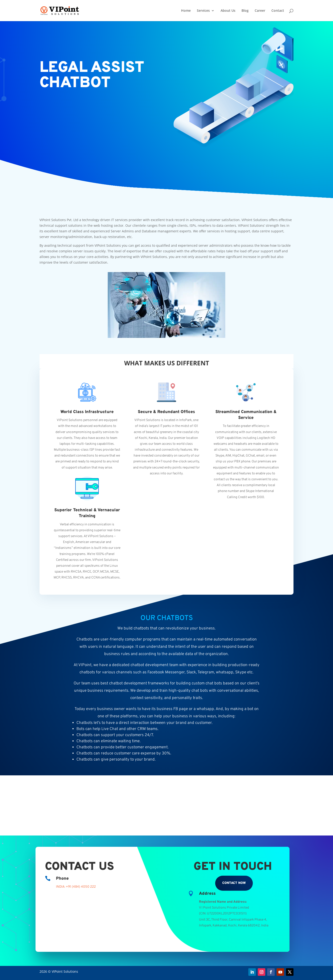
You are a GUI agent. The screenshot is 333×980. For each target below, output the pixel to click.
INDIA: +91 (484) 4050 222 (76, 887)
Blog (245, 11)
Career (260, 11)
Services (203, 11)
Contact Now (234, 883)
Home (186, 11)
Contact (278, 11)
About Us (228, 11)
